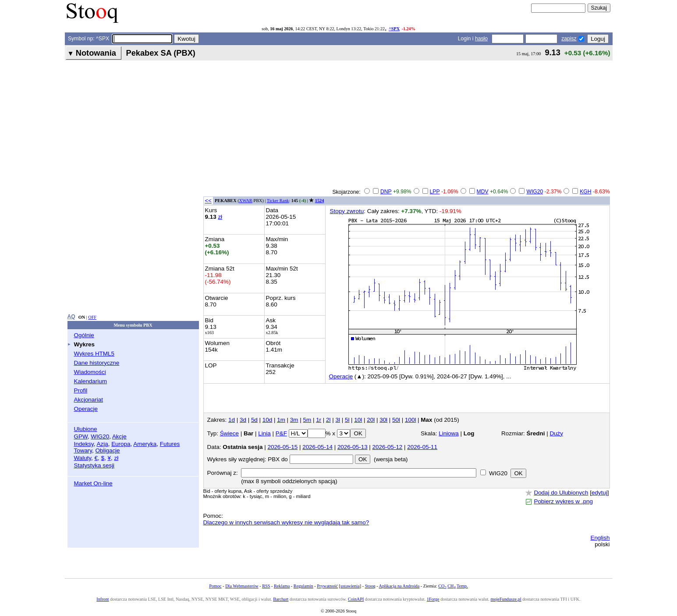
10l (358, 420)
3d (243, 420)
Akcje (119, 436)
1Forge (433, 599)
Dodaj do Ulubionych (561, 493)
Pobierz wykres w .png (563, 501)
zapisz (569, 39)
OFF (92, 317)
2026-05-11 (422, 447)
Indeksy (84, 444)
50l (396, 420)
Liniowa (449, 433)
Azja (103, 444)
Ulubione (86, 429)
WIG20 (100, 436)
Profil (81, 390)
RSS (266, 586)
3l (337, 420)
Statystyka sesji (94, 465)
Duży (556, 433)
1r (319, 420)
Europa (121, 444)
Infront (103, 599)
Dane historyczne (97, 363)
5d (254, 420)
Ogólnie (84, 335)
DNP (386, 192)
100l (410, 420)
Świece (229, 433)
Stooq (370, 586)
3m (294, 420)
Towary (83, 450)
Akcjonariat (89, 400)
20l (371, 420)
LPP (435, 192)
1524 (319, 201)
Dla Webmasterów (242, 586)
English (600, 538)
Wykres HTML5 (94, 354)
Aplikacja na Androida (399, 586)
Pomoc (215, 586)
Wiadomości (90, 372)
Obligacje (108, 450)
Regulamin (303, 586)
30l (383, 420)
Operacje (86, 409)
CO (442, 586)
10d (267, 420)
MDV (483, 192)
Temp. (462, 586)
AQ (71, 317)
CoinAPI (356, 599)
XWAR (246, 201)
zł (116, 458)
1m (281, 420)
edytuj (599, 493)
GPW (81, 436)
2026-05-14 (317, 447)
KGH (585, 192)
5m (307, 420)
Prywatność (327, 586)
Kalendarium (90, 381)
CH (451, 586)
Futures (170, 444)
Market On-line (93, 483)
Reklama (282, 586)
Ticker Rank (278, 201)
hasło (481, 39)
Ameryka (145, 444)
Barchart (281, 599)
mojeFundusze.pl (506, 599)
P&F (281, 433)
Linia (264, 433)
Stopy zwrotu (347, 211)
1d (232, 420)
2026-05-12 (388, 447)
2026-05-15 (282, 447)
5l (347, 420)
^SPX (394, 29)
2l (328, 420)
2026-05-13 (353, 447)
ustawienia (350, 586)
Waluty (83, 458)
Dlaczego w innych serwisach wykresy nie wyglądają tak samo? (286, 522)
